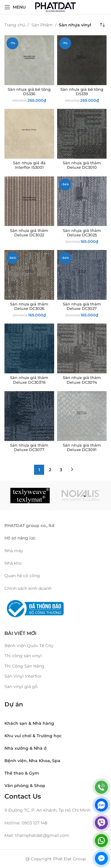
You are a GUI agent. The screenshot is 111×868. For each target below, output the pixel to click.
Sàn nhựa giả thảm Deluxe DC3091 (82, 447)
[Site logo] (55, 7)
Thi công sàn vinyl (23, 656)
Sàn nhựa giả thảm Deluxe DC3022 (29, 233)
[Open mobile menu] (15, 7)
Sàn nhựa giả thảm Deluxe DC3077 (29, 447)
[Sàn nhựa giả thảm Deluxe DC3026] (29, 275)
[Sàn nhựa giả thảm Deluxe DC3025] (82, 201)
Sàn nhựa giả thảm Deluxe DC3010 (82, 165)
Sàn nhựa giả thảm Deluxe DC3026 (29, 306)
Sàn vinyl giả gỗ (21, 687)
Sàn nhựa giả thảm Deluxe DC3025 (82, 233)
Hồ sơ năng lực (21, 538)
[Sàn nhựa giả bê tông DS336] (29, 60)
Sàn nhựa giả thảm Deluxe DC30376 (29, 380)
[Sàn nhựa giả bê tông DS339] (82, 60)
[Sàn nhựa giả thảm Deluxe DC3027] (82, 275)
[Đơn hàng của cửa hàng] (102, 25)
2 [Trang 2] (50, 470)
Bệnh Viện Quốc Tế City (29, 646)
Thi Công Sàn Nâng (24, 666)
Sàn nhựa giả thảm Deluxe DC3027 (82, 306)
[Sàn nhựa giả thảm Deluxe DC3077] (29, 416)
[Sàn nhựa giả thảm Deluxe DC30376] (29, 348)
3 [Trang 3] (61, 470)
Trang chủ (15, 25)
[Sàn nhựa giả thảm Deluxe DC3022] (29, 201)
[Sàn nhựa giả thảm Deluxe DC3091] (82, 416)
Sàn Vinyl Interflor (23, 676)
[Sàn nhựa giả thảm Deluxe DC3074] (82, 348)
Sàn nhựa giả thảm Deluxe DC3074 (82, 380)
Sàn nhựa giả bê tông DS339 (82, 92)
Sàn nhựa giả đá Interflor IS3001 (29, 165)
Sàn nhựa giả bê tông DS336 (29, 92)
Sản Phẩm (42, 25)
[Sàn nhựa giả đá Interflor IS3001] (29, 134)
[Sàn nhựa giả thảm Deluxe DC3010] (82, 134)
